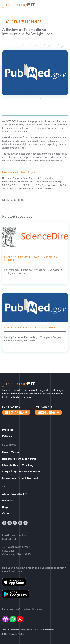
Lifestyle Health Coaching (18, 465)
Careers (7, 514)
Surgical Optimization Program (21, 472)
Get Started (14, 412)
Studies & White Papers (24, 22)
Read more (35, 253)
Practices (8, 430)
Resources (8, 501)
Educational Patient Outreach (20, 478)
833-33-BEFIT (10, 539)
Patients (7, 436)
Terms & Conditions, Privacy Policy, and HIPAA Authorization (28, 630)
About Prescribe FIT (14, 494)
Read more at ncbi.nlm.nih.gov (18, 173)
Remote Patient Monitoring (19, 459)
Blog (5, 507)
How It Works (11, 453)
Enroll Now (46, 412)
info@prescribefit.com (16, 535)
